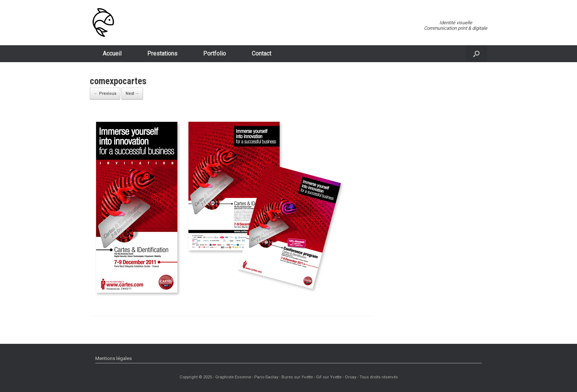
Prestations (162, 54)
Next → (132, 94)
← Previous (105, 94)
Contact (261, 54)
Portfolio (215, 54)
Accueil (112, 54)
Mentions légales (114, 358)
